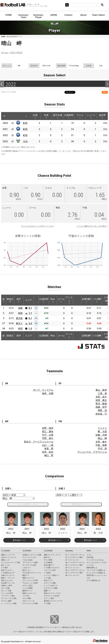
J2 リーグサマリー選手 (74, 565)
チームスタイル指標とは (96, 573)
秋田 (20, 329)
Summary (69, 551)
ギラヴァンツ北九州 (52, 596)
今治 (25, 141)
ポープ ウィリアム (43, 390)
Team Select (98, 15)
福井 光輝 (48, 393)
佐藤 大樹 (101, 435)
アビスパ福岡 (6, 601)
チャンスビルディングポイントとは (37, 226)
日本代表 (90, 557)
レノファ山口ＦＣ (51, 586)
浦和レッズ (5, 560)
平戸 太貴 (48, 435)
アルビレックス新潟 (30, 583)
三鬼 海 (102, 393)
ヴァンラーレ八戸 (29, 557)
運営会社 (66, 627)
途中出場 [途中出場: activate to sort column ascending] (57, 116)
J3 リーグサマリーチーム (75, 570)
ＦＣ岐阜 (47, 573)
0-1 (30, 308)
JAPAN (53, 15)
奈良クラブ (48, 580)
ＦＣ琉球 (47, 603)
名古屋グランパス (8, 583)
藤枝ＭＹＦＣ (28, 591)
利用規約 (32, 627)
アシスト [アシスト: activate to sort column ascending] (69, 300)
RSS (105, 92)
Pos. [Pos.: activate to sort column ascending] (53, 300)
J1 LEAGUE (6, 551)
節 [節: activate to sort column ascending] (4, 300)
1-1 (30, 313)
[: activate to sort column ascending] (10, 116)
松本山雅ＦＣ (49, 565)
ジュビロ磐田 (28, 588)
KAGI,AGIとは (92, 568)
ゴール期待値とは (93, 580)
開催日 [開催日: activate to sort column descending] (10, 300)
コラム (89, 555)
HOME (9, 15)
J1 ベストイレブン (72, 560)
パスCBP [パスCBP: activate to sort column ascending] (97, 300)
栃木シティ (27, 570)
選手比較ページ (19, 540)
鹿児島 (19, 318)
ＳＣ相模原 (48, 563)
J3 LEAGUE (48, 551)
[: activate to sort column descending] (4, 116)
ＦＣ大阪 (47, 578)
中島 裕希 (101, 445)
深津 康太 (101, 400)
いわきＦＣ (27, 568)
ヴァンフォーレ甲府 (30, 580)
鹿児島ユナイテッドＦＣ (53, 601)
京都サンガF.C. (7, 586)
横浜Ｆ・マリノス (8, 578)
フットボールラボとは (95, 560)
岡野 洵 (102, 410)
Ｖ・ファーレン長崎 (9, 603)
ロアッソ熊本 (49, 598)
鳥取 (20, 313)
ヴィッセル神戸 (7, 593)
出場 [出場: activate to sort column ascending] (35, 116)
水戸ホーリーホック (9, 557)
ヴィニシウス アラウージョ (92, 452)
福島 (20, 308)
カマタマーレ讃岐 (51, 588)
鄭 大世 (102, 431)
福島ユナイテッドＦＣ (52, 555)
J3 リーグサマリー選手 (74, 573)
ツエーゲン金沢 (50, 570)
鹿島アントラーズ (8, 555)
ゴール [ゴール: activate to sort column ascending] (80, 116)
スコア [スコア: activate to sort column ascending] (29, 300)
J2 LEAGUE (27, 551)
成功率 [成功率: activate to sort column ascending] (102, 116)
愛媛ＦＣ (47, 591)
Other (89, 551)
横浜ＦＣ (26, 575)
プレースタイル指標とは (96, 570)
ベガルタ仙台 (28, 560)
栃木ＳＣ (47, 557)
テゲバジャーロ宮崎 (30, 603)
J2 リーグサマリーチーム (75, 563)
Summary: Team (24, 16)
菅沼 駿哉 (101, 404)
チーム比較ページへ (28, 504)
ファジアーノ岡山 (8, 596)
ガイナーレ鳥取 (50, 583)
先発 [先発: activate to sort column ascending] (46, 116)
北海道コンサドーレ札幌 (32, 555)
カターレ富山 (28, 586)
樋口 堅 (49, 455)
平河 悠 (102, 449)
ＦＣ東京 (5, 568)
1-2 (30, 329)
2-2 (30, 323)
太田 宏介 (101, 397)
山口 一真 (48, 445)
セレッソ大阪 (6, 591)
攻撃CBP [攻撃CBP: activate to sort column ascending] (86, 300)
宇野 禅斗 (48, 438)
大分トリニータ (28, 601)
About (83, 15)
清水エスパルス (7, 580)
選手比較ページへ (81, 504)
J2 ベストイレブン (72, 568)
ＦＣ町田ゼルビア (8, 573)
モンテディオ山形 (29, 565)
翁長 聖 (49, 449)
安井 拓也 (48, 452)
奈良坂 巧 (101, 414)
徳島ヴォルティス (29, 593)
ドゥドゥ (102, 428)
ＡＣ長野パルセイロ (52, 568)
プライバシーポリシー (53, 627)
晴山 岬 (102, 438)
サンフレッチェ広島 (9, 598)
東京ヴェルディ (7, 570)
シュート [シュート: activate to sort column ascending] (91, 116)
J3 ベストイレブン (72, 575)
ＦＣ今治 (26, 596)
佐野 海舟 (48, 428)
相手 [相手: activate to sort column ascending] (19, 300)
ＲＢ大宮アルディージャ (32, 573)
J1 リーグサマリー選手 (74, 557)
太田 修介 (101, 442)
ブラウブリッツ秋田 (30, 563)
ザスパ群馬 (48, 560)
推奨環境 (40, 627)
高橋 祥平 (101, 407)
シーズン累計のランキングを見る (91, 226)
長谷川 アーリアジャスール (39, 442)
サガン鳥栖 (27, 598)
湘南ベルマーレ (28, 578)
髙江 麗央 (48, 431)
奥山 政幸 (101, 390)
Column (68, 15)
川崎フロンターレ (8, 575)
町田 (25, 123)
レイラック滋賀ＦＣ (52, 575)
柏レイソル (5, 565)
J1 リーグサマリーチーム (75, 555)
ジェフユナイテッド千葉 (11, 563)
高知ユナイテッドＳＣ (52, 593)
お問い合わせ (76, 627)
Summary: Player (38, 16)
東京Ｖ (19, 323)
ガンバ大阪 (5, 588)
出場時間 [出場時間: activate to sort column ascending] (69, 116)
